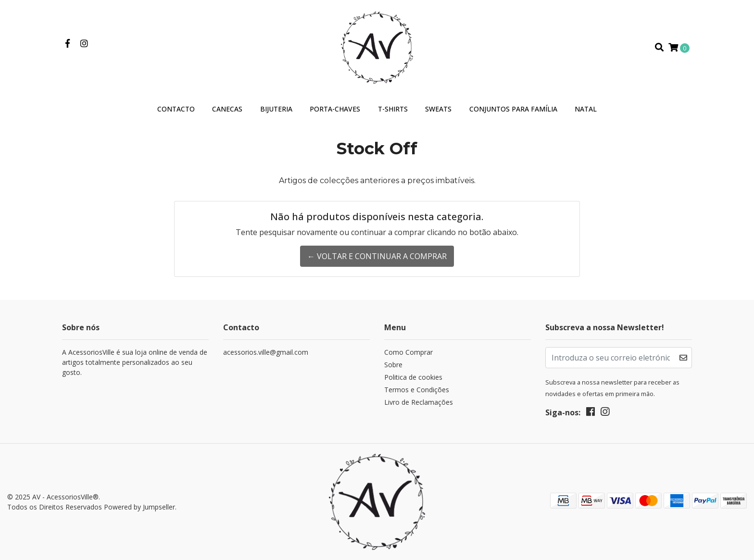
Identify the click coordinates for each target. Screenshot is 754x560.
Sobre (393, 365)
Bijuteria (276, 109)
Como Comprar (408, 352)
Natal (586, 109)
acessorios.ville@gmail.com (266, 352)
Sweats (438, 109)
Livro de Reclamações (419, 402)
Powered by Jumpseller (139, 507)
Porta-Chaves (335, 109)
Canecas (227, 109)
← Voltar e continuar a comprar (377, 256)
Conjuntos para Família (513, 109)
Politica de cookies (413, 377)
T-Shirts (393, 109)
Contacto (176, 109)
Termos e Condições (417, 390)
